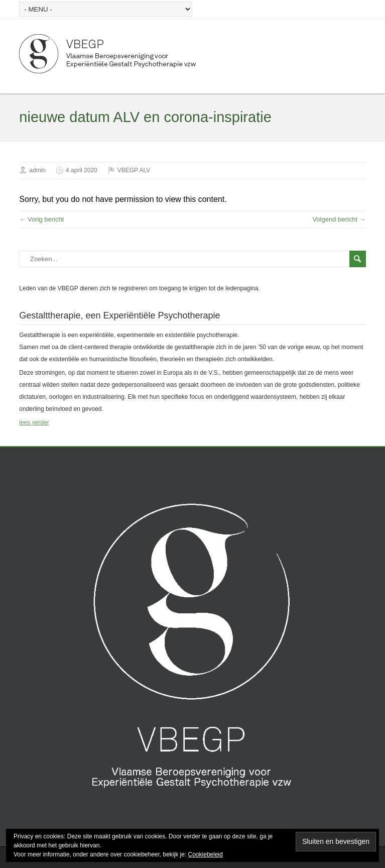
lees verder (34, 422)
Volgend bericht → (339, 219)
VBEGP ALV (134, 170)
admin (37, 170)
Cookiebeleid (206, 854)
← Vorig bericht (41, 219)
